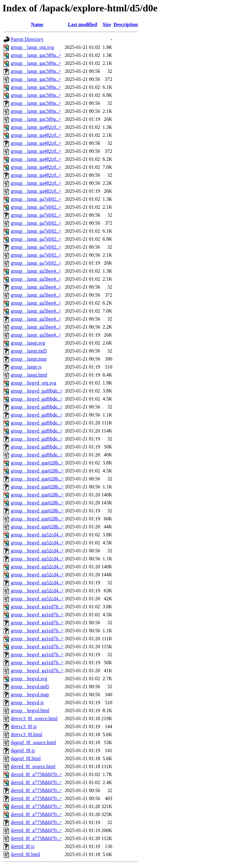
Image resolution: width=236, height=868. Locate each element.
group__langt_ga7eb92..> (36, 199)
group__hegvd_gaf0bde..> (37, 391)
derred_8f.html (26, 854)
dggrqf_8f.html (26, 758)
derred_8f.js (23, 846)
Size (107, 24)
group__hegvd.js (27, 702)
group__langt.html (29, 375)
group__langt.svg (28, 343)
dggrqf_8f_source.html (33, 742)
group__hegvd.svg (29, 679)
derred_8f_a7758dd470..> (36, 774)
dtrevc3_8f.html (27, 734)
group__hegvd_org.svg (33, 383)
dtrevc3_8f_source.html (34, 718)
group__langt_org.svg (32, 47)
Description (126, 24)
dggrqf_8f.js (23, 750)
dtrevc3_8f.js (24, 726)
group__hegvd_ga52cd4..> (37, 535)
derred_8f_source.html (33, 766)
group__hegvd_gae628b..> (37, 463)
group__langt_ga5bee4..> (36, 271)
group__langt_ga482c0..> (36, 127)
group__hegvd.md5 (30, 687)
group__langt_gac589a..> (36, 55)
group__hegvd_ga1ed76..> (37, 607)
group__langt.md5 (29, 351)
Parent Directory (27, 39)
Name (37, 24)
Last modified (83, 24)
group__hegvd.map (30, 694)
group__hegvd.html (30, 710)
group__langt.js (26, 367)
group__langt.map (29, 359)
